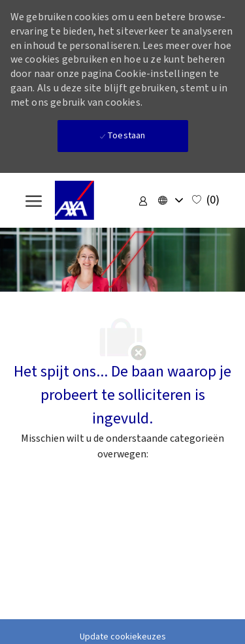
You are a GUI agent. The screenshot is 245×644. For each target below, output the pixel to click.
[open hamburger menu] (34, 200)
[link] (143, 200)
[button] (170, 200)
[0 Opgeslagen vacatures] (206, 200)
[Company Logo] (91, 200)
